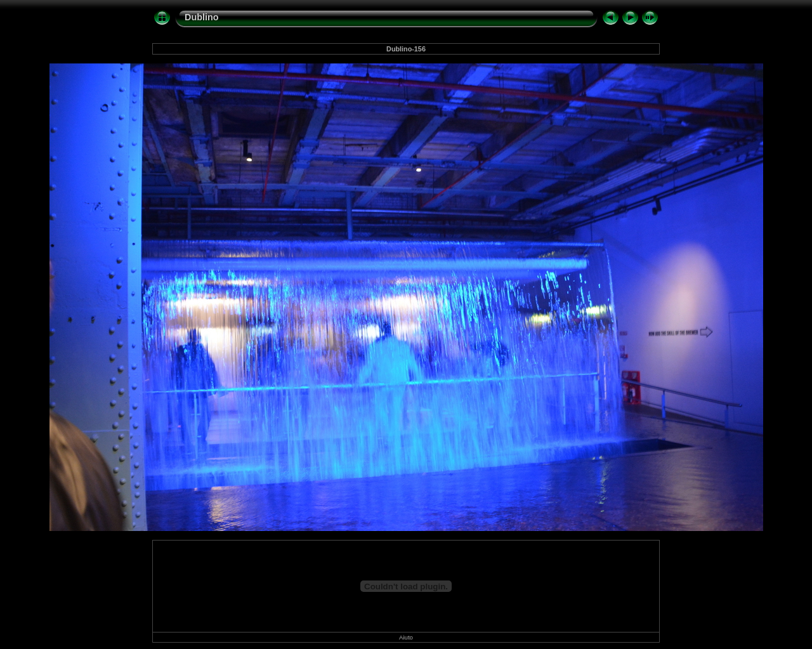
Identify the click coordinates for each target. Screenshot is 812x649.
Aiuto (406, 637)
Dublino (202, 17)
